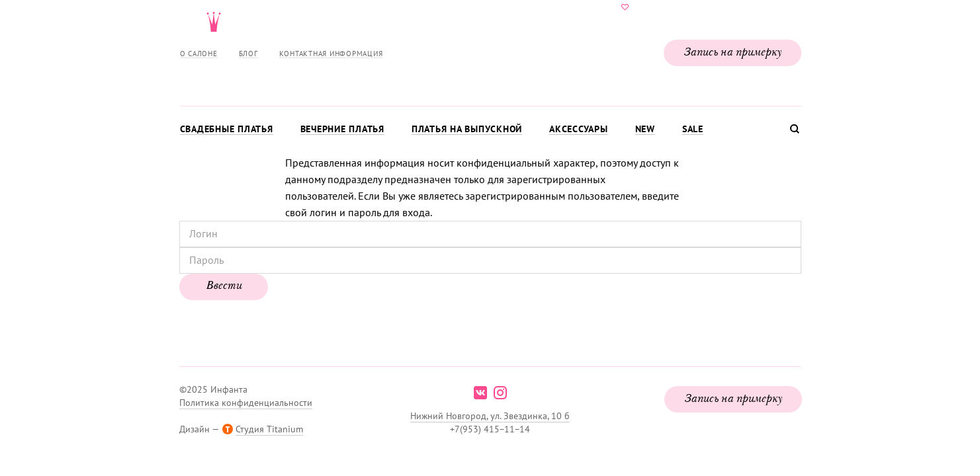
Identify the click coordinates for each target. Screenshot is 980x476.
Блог (248, 54)
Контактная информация (331, 54)
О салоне (199, 54)
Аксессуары (579, 129)
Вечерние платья (342, 129)
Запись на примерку (733, 53)
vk (480, 393)
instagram (500, 393)
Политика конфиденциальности (246, 403)
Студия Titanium (269, 429)
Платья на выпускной (467, 129)
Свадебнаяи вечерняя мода (490, 50)
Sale (693, 129)
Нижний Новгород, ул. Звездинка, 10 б (490, 416)
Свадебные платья (227, 129)
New (645, 129)
